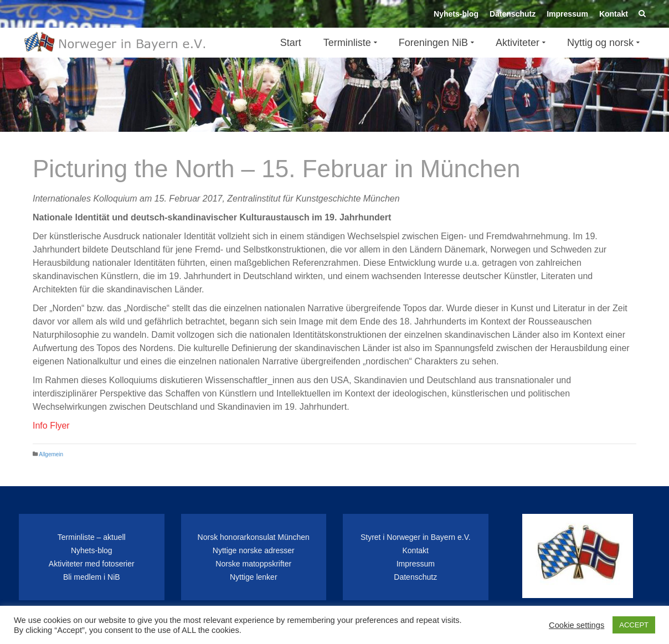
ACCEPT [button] (634, 625)
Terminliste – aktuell (92, 537)
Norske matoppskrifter (253, 564)
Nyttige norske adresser (254, 550)
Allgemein (51, 454)
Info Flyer (51, 426)
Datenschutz (415, 577)
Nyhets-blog (92, 550)
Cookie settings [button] (577, 625)
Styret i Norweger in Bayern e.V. (416, 537)
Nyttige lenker (254, 577)
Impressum (416, 564)
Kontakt (416, 550)
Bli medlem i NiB (92, 577)
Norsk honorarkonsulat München (254, 537)
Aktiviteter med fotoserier (92, 564)
